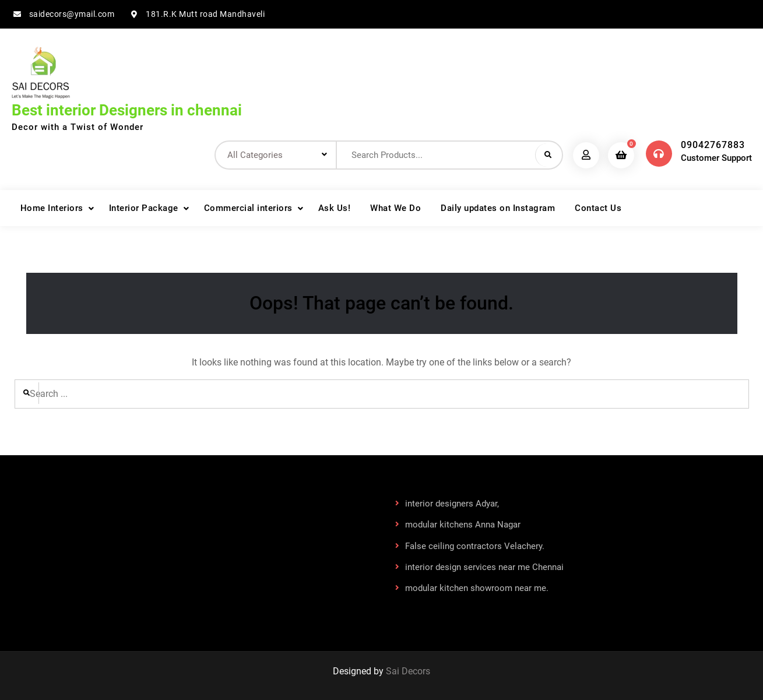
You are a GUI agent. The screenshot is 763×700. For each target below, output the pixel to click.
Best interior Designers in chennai (127, 110)
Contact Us (598, 208)
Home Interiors (52, 208)
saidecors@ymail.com (72, 14)
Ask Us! (335, 208)
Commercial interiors (248, 208)
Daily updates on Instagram (498, 208)
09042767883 (713, 145)
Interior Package (144, 208)
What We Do (395, 208)
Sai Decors (408, 671)
